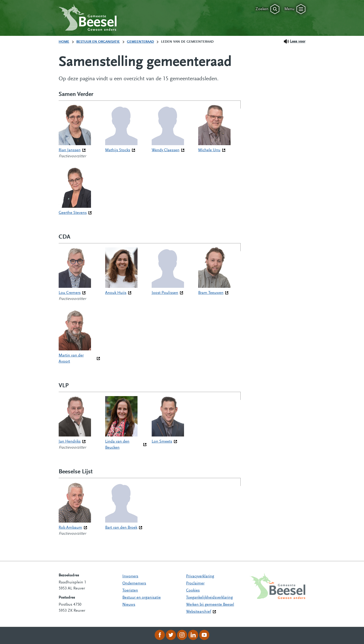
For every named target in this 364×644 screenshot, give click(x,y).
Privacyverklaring (200, 576)
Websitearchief (199, 612)
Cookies (193, 590)
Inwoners (130, 576)
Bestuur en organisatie (142, 598)
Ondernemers (134, 583)
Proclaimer (195, 583)
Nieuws (129, 605)
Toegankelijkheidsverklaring (209, 598)
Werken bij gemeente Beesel (210, 605)
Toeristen (130, 590)
